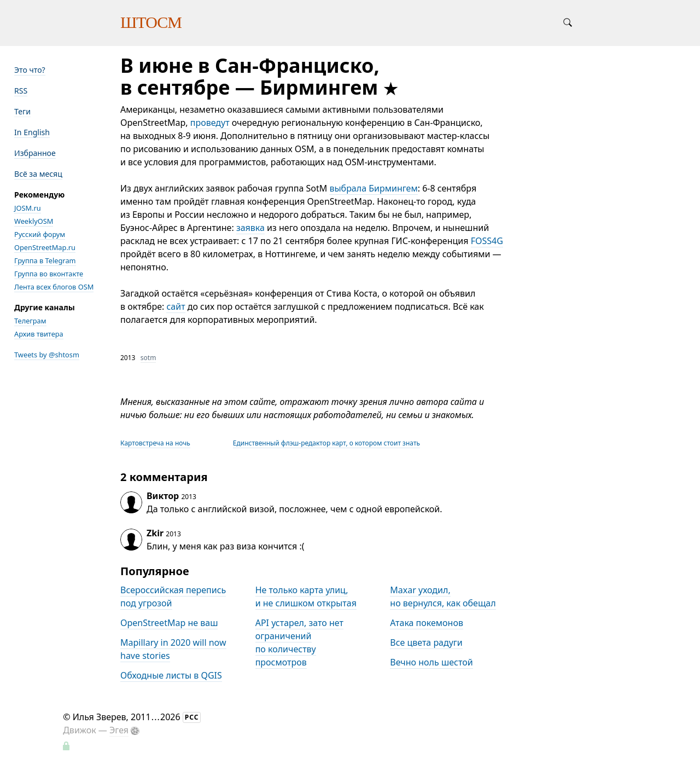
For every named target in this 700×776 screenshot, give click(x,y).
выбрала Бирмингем (373, 188)
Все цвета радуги (426, 642)
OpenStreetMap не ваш (169, 623)
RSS (21, 91)
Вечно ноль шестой (431, 662)
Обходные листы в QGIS (171, 675)
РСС (192, 717)
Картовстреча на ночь (155, 443)
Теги (22, 111)
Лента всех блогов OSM (54, 287)
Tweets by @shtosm (47, 355)
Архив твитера (39, 334)
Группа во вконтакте (49, 274)
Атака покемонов (427, 623)
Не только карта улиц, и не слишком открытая (306, 597)
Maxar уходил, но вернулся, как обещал (443, 597)
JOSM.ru (28, 208)
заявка (250, 228)
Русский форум (40, 234)
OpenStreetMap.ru (45, 247)
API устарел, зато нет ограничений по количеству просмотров (299, 642)
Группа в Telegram (45, 260)
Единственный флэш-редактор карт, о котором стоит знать (326, 443)
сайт (176, 306)
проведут (210, 123)
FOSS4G (487, 241)
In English (32, 132)
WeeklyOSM (34, 221)
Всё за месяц (38, 174)
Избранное (35, 153)
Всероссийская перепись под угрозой (173, 597)
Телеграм (30, 321)
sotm (148, 358)
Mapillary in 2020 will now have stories (173, 649)
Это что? (30, 70)
